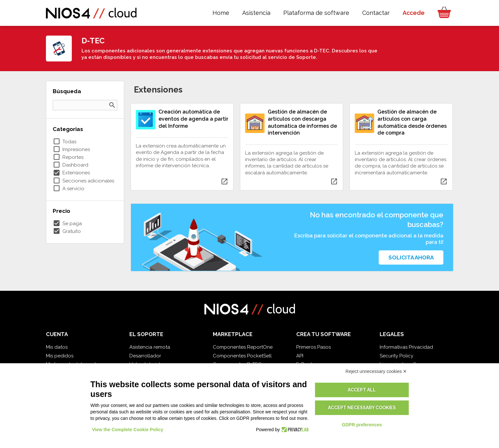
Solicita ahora (411, 257)
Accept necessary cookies (362, 408)
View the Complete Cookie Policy (128, 430)
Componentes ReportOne (243, 347)
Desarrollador (145, 356)
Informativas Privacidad (406, 347)
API (300, 356)
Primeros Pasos (314, 347)
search (112, 105)
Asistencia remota (150, 347)
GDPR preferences (362, 425)
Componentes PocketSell (242, 356)
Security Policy (396, 356)
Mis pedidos (60, 356)
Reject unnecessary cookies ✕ (376, 371)
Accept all (362, 390)
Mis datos (57, 347)
